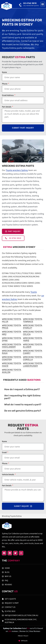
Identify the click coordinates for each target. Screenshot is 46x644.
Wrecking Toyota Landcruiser (33, 365)
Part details (7, 107)
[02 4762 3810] (21, 4)
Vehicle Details (8, 475)
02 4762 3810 (30, 3)
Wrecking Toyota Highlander (12, 346)
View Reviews (35, 631)
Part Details (7, 486)
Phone (5, 84)
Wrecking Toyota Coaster (12, 358)
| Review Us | (24, 631)
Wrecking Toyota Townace (33, 320)
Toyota (34, 292)
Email (4, 453)
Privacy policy (23, 636)
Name (4, 72)
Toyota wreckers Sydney (17, 170)
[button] (43, 4)
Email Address (8, 95)
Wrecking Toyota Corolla (33, 358)
